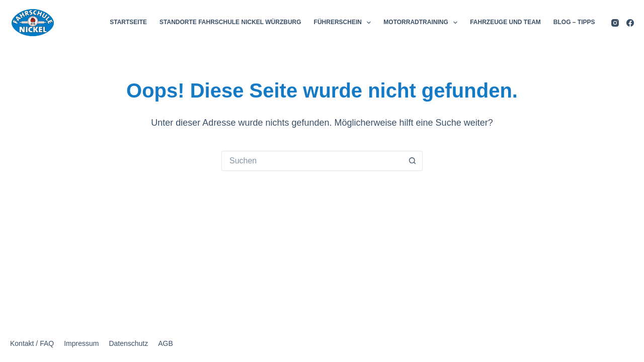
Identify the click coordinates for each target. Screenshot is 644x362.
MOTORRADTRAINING (422, 23)
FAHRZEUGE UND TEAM (505, 22)
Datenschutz (128, 343)
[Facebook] (630, 23)
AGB (166, 343)
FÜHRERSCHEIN (345, 23)
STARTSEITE (128, 22)
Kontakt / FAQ (32, 343)
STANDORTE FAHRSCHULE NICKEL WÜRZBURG (230, 22)
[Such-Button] (413, 161)
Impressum (81, 343)
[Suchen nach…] (312, 161)
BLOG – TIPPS (574, 22)
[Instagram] (615, 23)
